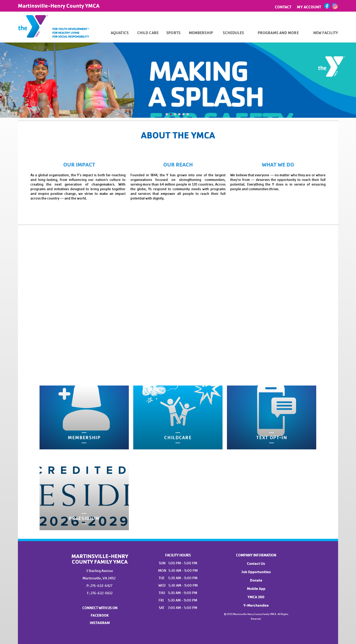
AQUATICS (120, 33)
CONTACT (283, 7)
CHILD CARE (148, 33)
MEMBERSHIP (201, 33)
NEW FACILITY (326, 33)
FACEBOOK (100, 615)
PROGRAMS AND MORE (278, 33)
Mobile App (256, 589)
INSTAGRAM (100, 623)
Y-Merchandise (256, 605)
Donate (256, 580)
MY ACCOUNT (309, 7)
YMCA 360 (256, 597)
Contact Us (256, 564)
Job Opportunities (256, 572)
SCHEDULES (233, 33)
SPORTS (173, 33)
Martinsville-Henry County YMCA (59, 6)
